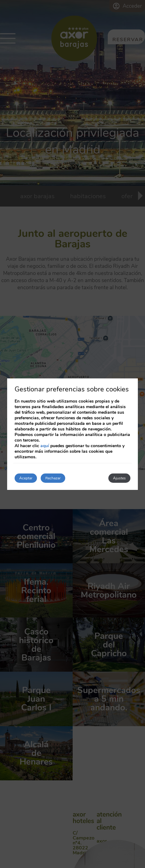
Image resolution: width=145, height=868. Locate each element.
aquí (45, 446)
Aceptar (26, 478)
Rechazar (53, 478)
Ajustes (119, 478)
